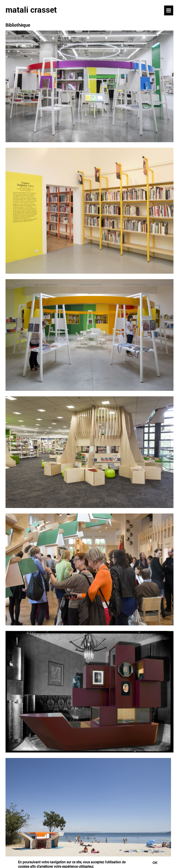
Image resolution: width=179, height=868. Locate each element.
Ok (155, 864)
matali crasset (31, 10)
